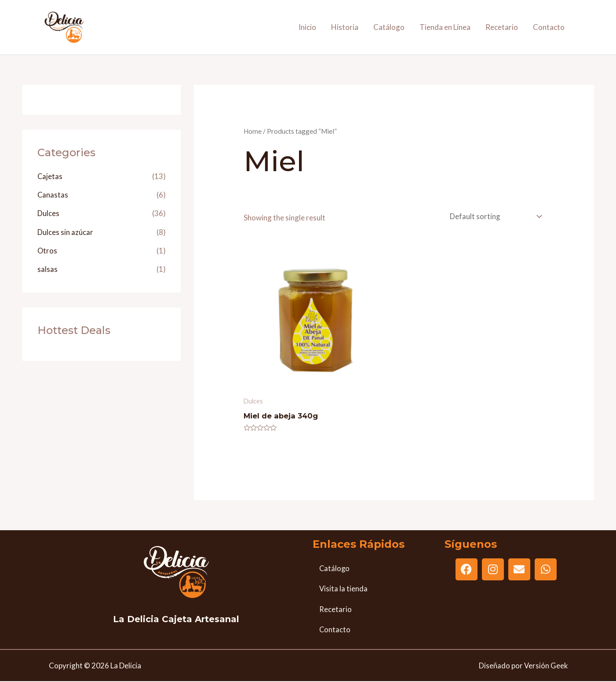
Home (253, 131)
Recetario (502, 27)
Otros (47, 251)
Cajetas (50, 176)
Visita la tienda (344, 590)
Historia (345, 27)
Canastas (53, 195)
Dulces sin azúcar (65, 232)
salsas (47, 269)
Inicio (307, 27)
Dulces (48, 213)
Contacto (549, 27)
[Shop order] (494, 217)
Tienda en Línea (445, 27)
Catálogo (389, 27)
